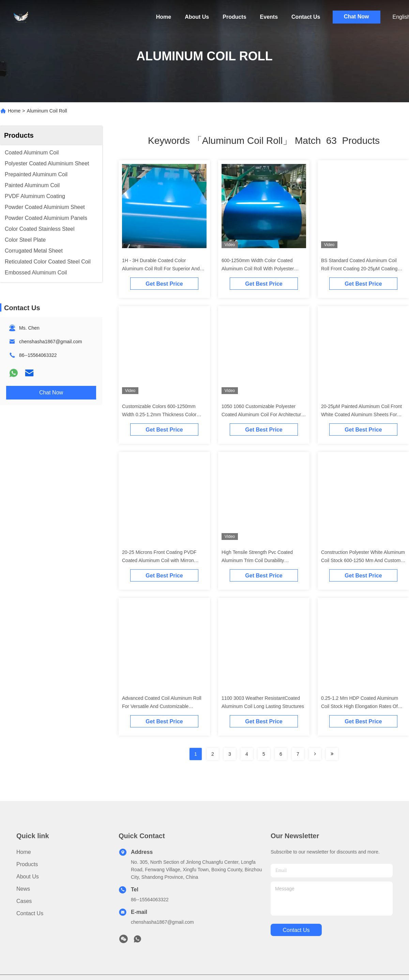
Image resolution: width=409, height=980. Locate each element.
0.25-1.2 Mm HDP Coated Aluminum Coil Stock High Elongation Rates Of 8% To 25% (360, 706)
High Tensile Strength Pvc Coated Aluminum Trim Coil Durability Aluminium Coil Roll (257, 560)
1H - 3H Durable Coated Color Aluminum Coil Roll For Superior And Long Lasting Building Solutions (161, 269)
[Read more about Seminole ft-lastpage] (332, 754)
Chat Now (357, 17)
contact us (296, 930)
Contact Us (306, 17)
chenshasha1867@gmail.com (51, 342)
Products (234, 17)
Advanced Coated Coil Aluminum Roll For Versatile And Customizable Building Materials (162, 706)
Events (269, 17)
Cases (24, 901)
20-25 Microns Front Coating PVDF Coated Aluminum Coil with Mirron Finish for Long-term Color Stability (159, 560)
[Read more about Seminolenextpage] (315, 754)
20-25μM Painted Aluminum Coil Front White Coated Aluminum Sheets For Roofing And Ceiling (361, 414)
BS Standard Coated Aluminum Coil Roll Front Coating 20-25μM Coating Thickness (359, 269)
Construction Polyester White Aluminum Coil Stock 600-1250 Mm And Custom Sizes (363, 560)
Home (164, 17)
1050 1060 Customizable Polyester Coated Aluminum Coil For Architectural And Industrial (263, 414)
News (23, 889)
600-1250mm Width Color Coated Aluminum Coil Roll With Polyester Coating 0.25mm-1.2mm (258, 269)
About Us (197, 17)
